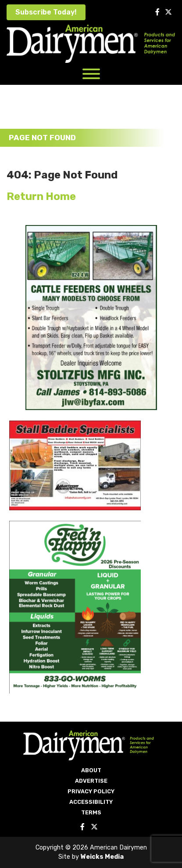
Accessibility (91, 802)
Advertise (91, 781)
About (91, 770)
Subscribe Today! (46, 12)
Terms (91, 812)
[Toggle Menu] (91, 74)
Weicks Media (102, 857)
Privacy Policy (91, 791)
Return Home (41, 196)
